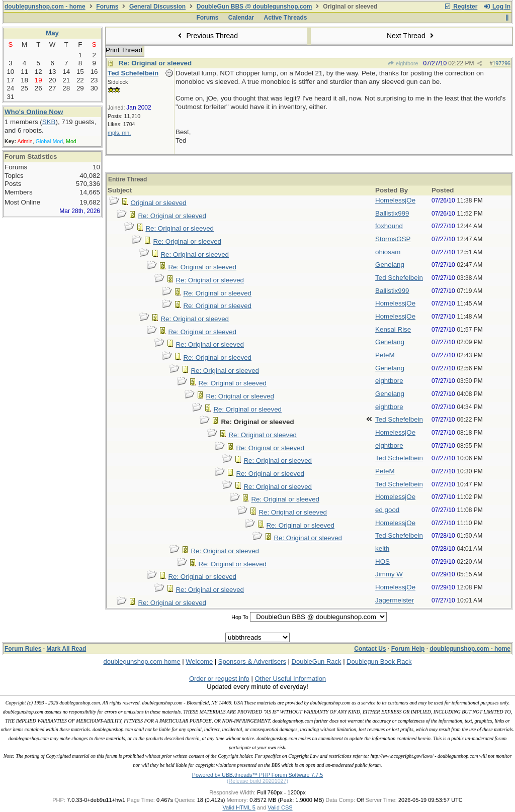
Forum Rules (23, 649)
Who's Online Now (34, 112)
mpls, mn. (119, 133)
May (52, 33)
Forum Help (408, 649)
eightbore (403, 63)
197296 (501, 63)
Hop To (240, 617)
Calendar (241, 18)
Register (461, 7)
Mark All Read (66, 649)
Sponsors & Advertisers (252, 662)
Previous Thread (207, 36)
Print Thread (124, 50)
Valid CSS (280, 807)
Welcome (199, 662)
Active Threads (286, 18)
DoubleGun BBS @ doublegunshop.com (254, 7)
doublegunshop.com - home (45, 7)
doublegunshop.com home (142, 662)
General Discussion (157, 7)
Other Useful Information (290, 679)
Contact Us (370, 649)
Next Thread (411, 36)
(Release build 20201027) (257, 781)
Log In (497, 7)
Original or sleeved (158, 203)
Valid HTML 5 (239, 807)
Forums (107, 7)
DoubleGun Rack (317, 662)
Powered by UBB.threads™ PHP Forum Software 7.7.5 (257, 775)
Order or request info (219, 679)
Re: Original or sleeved (155, 63)
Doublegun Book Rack (379, 662)
